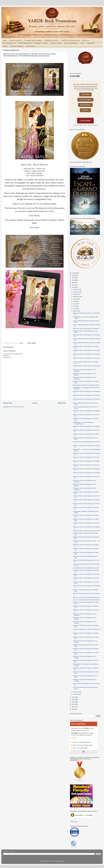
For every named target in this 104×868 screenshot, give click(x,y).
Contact (5, 46)
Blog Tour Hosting (56, 43)
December (76, 289)
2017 (73, 704)
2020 (73, 697)
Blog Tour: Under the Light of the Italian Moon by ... (87, 597)
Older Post (62, 403)
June (75, 304)
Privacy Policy (30, 46)
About (82, 43)
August (75, 299)
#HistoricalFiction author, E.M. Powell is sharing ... (87, 385)
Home (5, 40)
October (76, 294)
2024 (73, 280)
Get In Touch (85, 121)
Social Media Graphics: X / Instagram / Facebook (33, 43)
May (75, 306)
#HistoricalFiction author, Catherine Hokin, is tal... (86, 568)
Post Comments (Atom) (17, 407)
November (76, 292)
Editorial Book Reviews (52, 40)
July (75, 301)
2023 (73, 283)
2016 (73, 707)
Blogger (62, 861)
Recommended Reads (71, 43)
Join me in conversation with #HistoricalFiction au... (87, 600)
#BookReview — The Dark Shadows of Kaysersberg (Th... (84, 423)
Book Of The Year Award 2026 (71, 40)
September (76, 297)
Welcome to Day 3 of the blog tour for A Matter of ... (87, 329)
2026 (73, 275)
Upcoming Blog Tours (9, 43)
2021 (73, 287)
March (75, 311)
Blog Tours (86, 40)
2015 (73, 709)
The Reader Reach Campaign (33, 40)
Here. (37, 227)
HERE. (37, 216)
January (76, 694)
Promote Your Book (15, 40)
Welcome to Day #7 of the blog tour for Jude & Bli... (87, 531)
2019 (73, 700)
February (76, 692)
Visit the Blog (85, 94)
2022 (73, 285)
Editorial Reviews (85, 105)
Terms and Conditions (17, 46)
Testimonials (91, 43)
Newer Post (8, 403)
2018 (73, 702)
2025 (73, 278)
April (75, 309)
